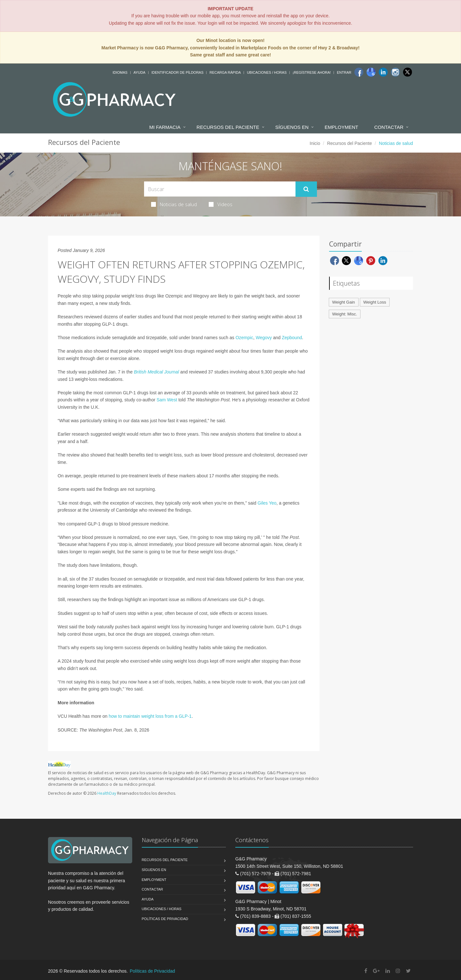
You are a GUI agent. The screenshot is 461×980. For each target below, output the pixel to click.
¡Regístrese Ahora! (312, 72)
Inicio (315, 143)
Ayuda (139, 72)
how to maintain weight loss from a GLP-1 (150, 716)
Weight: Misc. (345, 314)
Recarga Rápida (225, 72)
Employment (341, 127)
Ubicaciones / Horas (267, 72)
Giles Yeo (267, 503)
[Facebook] (359, 72)
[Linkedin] (383, 72)
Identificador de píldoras (178, 72)
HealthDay (107, 793)
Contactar (389, 127)
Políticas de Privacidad (165, 919)
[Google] (371, 72)
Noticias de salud (174, 204)
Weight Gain (344, 302)
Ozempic (244, 338)
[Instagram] (395, 72)
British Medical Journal (156, 372)
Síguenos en (292, 127)
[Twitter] (408, 72)
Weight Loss (375, 302)
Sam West (167, 400)
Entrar (344, 72)
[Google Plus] (376, 971)
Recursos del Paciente (228, 127)
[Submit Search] (306, 189)
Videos (221, 204)
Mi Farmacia (165, 127)
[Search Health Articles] (220, 189)
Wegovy (264, 338)
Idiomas (120, 72)
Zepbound (292, 338)
